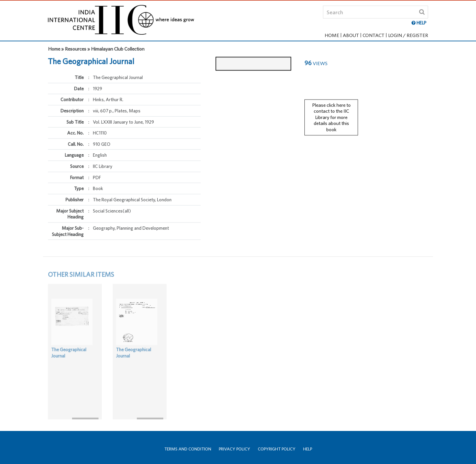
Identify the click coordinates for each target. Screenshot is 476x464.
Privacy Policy (235, 449)
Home (332, 35)
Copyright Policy (277, 449)
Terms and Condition (188, 449)
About (351, 35)
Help (308, 449)
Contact (374, 35)
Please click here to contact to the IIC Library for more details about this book (331, 114)
